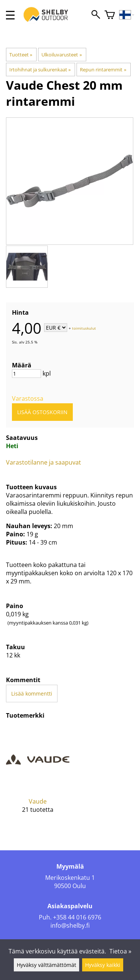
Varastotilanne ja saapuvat (43, 462)
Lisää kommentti (32, 694)
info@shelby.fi (70, 925)
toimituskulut (84, 328)
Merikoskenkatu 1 (70, 878)
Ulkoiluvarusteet (61, 55)
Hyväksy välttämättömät (46, 965)
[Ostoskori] (110, 15)
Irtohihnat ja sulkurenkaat (40, 70)
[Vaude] (38, 776)
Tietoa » (120, 951)
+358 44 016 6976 (77, 917)
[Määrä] (27, 374)
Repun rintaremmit (103, 70)
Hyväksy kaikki (103, 965)
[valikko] (10, 15)
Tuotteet (21, 55)
